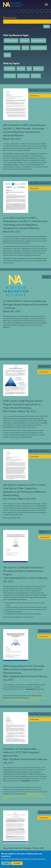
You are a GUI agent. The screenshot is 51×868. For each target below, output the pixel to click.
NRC (29, 69)
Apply (47, 26)
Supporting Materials (39, 48)
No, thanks (17, 863)
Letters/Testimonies (38, 41)
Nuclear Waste (10, 76)
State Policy (36, 76)
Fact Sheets (25, 41)
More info (42, 859)
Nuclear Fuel (38, 69)
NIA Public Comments (12, 48)
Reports (25, 48)
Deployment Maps (11, 41)
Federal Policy (10, 69)
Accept (6, 863)
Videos (7, 55)
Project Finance (23, 76)
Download (34, 96)
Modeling (21, 69)
